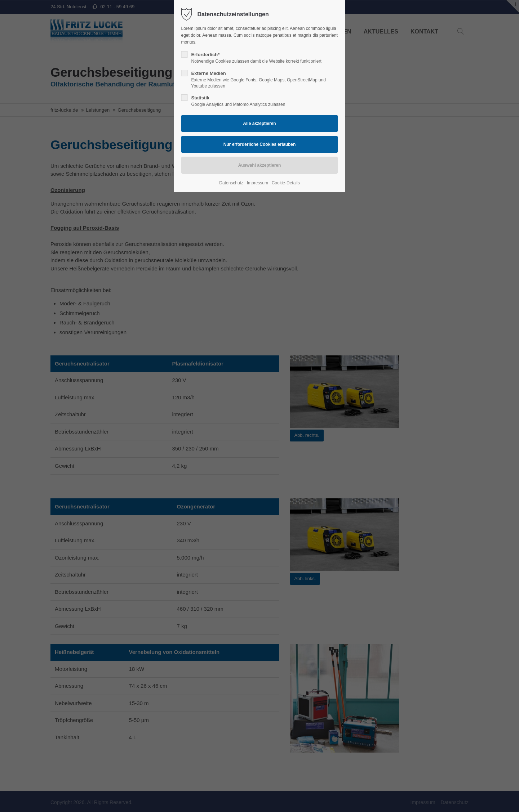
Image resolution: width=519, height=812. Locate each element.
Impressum (258, 183)
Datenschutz (231, 183)
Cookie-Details (286, 183)
